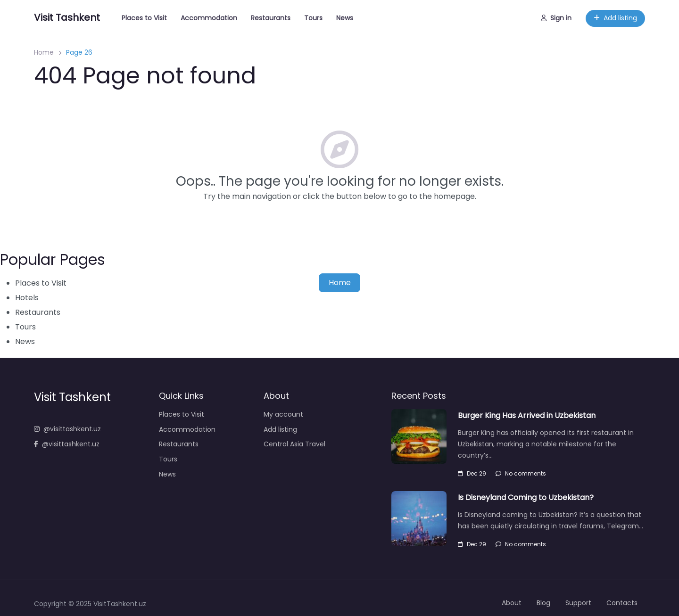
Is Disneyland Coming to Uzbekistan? (526, 497)
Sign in (556, 18)
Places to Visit (144, 18)
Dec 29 (472, 473)
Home (44, 52)
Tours (313, 18)
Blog (543, 603)
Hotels (27, 298)
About (512, 603)
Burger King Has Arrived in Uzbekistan (527, 415)
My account (283, 414)
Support (578, 603)
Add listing (615, 18)
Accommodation (209, 18)
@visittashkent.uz (67, 429)
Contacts (622, 603)
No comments (521, 473)
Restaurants (271, 18)
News (345, 18)
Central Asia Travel (294, 444)
